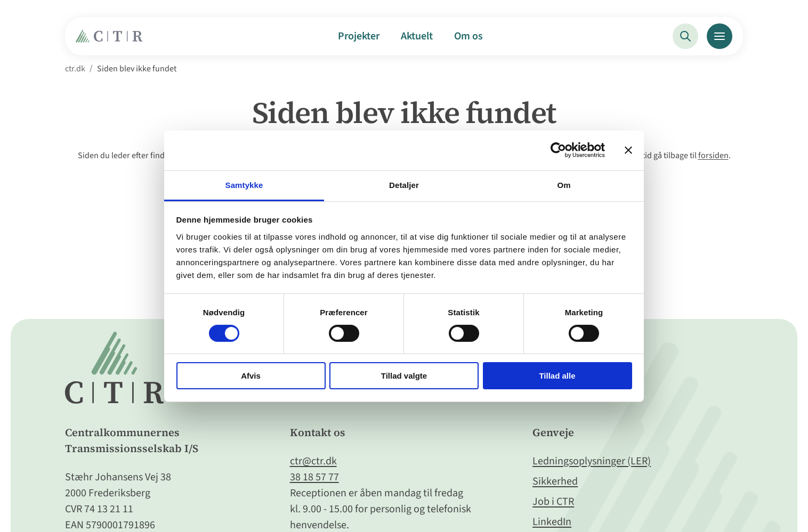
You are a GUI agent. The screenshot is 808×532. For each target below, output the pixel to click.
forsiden (713, 155)
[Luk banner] (628, 150)
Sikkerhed (555, 481)
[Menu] (720, 36)
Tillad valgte (404, 376)
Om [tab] (564, 185)
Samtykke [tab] (244, 185)
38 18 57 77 (314, 477)
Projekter (359, 36)
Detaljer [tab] (404, 185)
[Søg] (685, 36)
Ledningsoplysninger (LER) (592, 461)
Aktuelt (417, 36)
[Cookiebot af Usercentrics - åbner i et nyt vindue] (558, 150)
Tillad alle (557, 376)
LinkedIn (552, 522)
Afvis (251, 376)
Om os (468, 36)
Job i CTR (553, 502)
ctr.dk (75, 69)
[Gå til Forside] (112, 40)
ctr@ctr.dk (313, 461)
